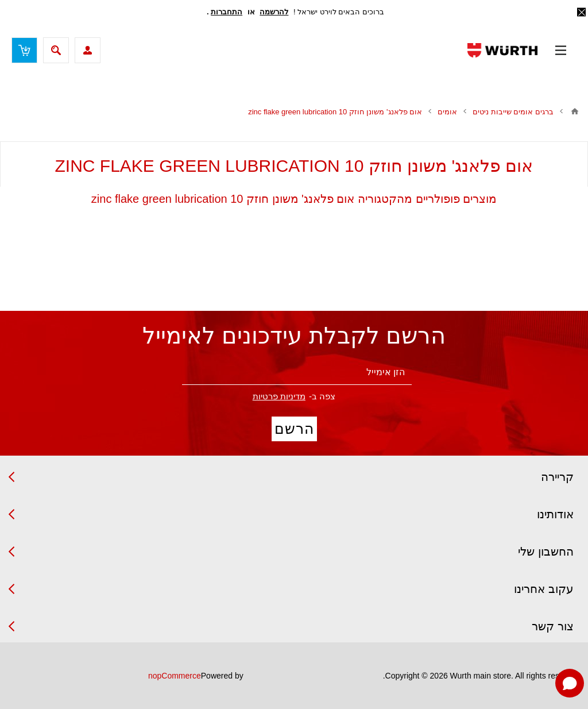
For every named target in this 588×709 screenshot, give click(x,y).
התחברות (227, 12)
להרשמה (274, 12)
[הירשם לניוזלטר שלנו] (297, 373)
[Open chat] (570, 683)
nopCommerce (175, 676)
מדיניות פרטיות (279, 396)
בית (575, 111)
